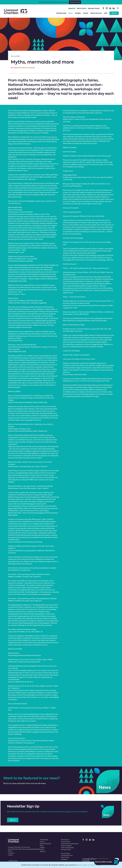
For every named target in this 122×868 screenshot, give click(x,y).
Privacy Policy (65, 853)
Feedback (64, 859)
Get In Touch (82, 8)
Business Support (66, 846)
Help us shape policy (67, 848)
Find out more (75, 2)
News (71, 13)
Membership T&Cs (67, 855)
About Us (72, 8)
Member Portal (94, 8)
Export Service (96, 13)
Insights (78, 13)
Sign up (13, 820)
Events (86, 13)
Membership (61, 13)
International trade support (70, 844)
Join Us (114, 13)
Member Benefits (45, 844)
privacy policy (82, 865)
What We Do (65, 840)
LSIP (106, 13)
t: (13, 861)
